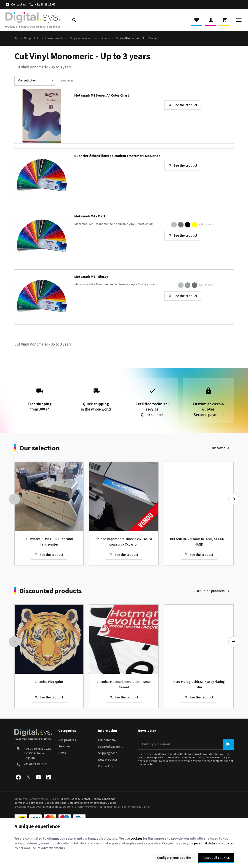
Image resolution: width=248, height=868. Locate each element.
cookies (136, 839)
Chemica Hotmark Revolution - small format (124, 685)
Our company (107, 740)
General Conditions (103, 799)
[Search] (74, 20)
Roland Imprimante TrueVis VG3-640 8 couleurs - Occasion (124, 542)
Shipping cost (107, 753)
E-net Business (52, 807)
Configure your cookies (174, 858)
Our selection (40, 448)
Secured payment (110, 747)
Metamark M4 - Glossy (91, 277)
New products (108, 760)
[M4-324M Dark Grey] (181, 225)
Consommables (55, 38)
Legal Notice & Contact (76, 799)
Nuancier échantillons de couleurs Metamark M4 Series (117, 156)
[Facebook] (19, 777)
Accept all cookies (216, 858)
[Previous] (14, 499)
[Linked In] (49, 777)
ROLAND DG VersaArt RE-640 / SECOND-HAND (199, 542)
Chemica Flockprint (49, 682)
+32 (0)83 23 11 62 (36, 764)
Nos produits (32, 38)
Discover (218, 448)
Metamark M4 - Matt (90, 217)
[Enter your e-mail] (186, 744)
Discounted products (51, 591)
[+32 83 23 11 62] (42, 5)
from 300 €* (40, 398)
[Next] (234, 499)
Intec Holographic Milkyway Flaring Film (199, 685)
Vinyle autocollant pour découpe (90, 38)
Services (64, 746)
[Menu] (239, 20)
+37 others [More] (206, 285)
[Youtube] (39, 777)
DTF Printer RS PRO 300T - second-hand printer (49, 542)
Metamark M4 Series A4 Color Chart (102, 96)
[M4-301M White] (167, 225)
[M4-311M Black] (188, 225)
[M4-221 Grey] (188, 285)
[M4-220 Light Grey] (181, 285)
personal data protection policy (185, 758)
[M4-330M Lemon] (195, 225)
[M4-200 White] (167, 285)
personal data (204, 843)
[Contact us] (16, 5)
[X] (29, 777)
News (62, 753)
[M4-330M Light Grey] (174, 225)
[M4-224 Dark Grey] (195, 285)
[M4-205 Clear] (174, 285)
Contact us (105, 766)
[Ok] (228, 744)
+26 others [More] (206, 224)
